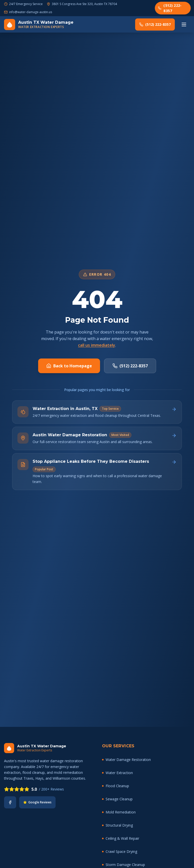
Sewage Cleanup (117, 799)
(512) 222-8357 (170, 8)
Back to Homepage (69, 366)
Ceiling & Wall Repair (121, 838)
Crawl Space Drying (120, 851)
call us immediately (97, 345)
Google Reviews (37, 802)
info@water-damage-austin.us (31, 12)
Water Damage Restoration (126, 760)
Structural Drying (117, 825)
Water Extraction (117, 773)
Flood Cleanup (116, 786)
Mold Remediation (119, 812)
